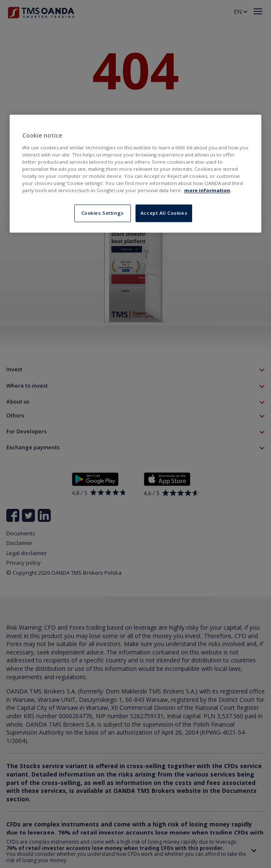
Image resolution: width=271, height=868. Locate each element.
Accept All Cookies (164, 213)
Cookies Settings (103, 213)
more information (207, 191)
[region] (135, 174)
